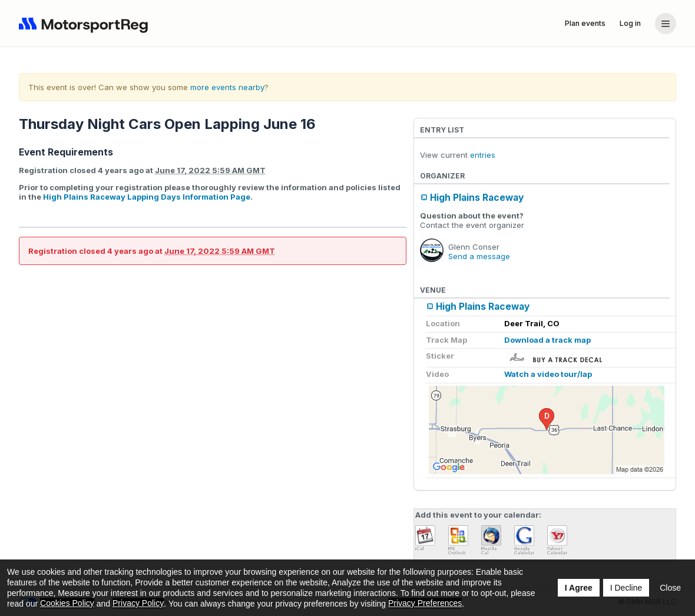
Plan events (585, 23)
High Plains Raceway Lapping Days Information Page (147, 197)
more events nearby (227, 87)
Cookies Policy (67, 603)
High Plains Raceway (477, 198)
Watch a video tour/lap (548, 374)
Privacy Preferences (425, 603)
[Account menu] (666, 24)
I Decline (626, 588)
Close (670, 588)
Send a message (479, 256)
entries (483, 155)
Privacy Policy (138, 603)
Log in (630, 23)
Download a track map (547, 340)
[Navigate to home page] (86, 24)
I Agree (579, 588)
